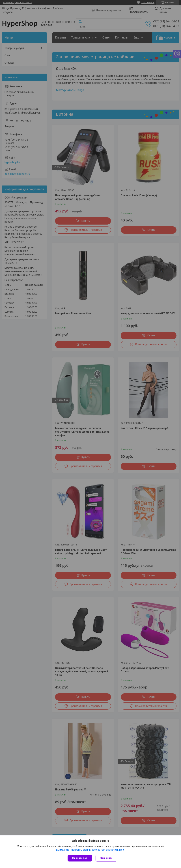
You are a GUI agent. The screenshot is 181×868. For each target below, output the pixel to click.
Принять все (80, 858)
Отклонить (106, 858)
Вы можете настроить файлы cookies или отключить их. (89, 850)
